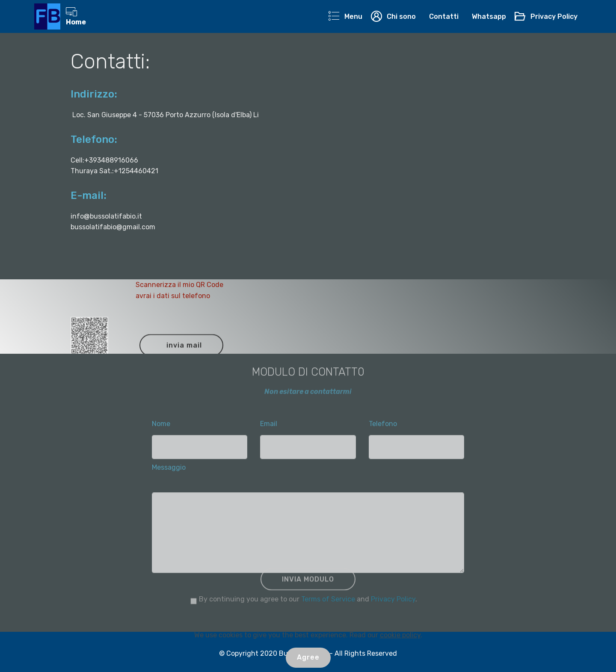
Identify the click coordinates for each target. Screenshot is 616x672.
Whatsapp (489, 16)
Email (269, 426)
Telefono (383, 426)
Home (76, 16)
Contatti (444, 16)
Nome (161, 426)
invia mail (184, 350)
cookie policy (400, 635)
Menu (345, 16)
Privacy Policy (546, 16)
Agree (308, 657)
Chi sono (393, 16)
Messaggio (169, 469)
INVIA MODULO (308, 584)
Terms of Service (328, 601)
